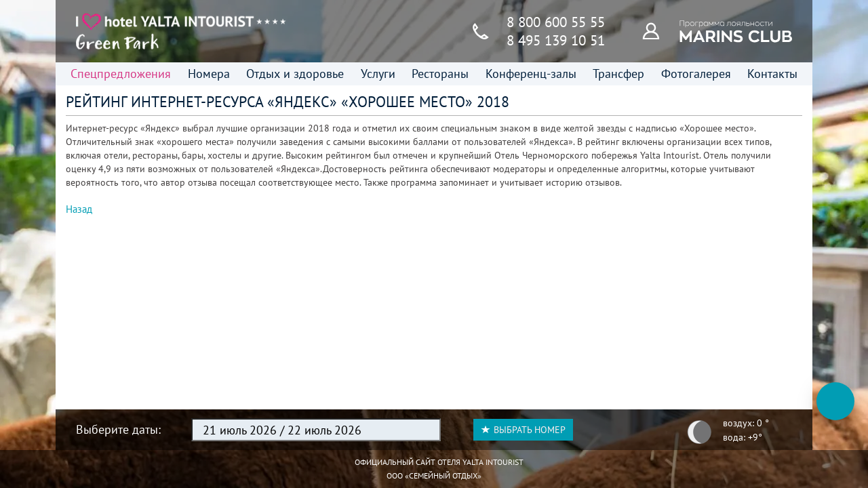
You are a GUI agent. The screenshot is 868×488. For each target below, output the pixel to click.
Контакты (772, 74)
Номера (209, 74)
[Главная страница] (181, 31)
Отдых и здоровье (295, 74)
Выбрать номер (523, 430)
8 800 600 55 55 (556, 22)
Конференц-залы (531, 74)
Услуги (378, 74)
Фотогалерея (696, 74)
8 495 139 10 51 (556, 40)
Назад (79, 209)
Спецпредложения (121, 74)
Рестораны (440, 74)
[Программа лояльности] (658, 30)
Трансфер (618, 74)
